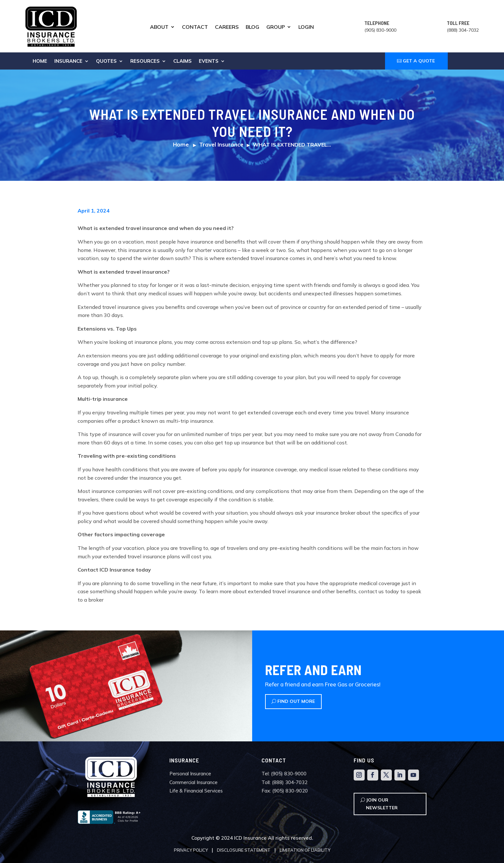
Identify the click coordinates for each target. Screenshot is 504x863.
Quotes (106, 61)
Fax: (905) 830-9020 (285, 791)
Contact (195, 27)
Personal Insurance (190, 774)
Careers (227, 27)
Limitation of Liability (305, 850)
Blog (252, 27)
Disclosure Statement (244, 850)
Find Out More (296, 701)
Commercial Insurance (193, 782)
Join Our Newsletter (382, 804)
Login (306, 27)
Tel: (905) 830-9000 (284, 774)
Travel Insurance (221, 144)
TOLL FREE (458, 23)
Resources (145, 61)
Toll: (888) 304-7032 (284, 782)
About (159, 27)
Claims (182, 61)
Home (40, 61)
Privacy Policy (191, 850)
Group (276, 27)
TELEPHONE (377, 23)
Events (209, 61)
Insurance (68, 61)
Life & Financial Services (196, 791)
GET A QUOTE (419, 61)
